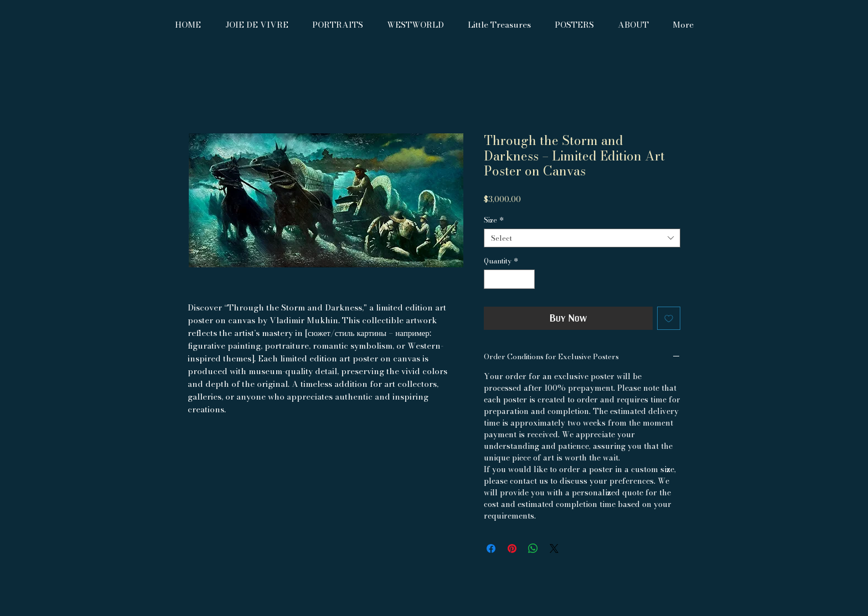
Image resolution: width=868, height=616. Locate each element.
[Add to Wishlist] (669, 318)
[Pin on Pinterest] (512, 548)
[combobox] (582, 238)
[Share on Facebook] (491, 548)
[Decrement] (492, 279)
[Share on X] (554, 548)
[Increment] (527, 279)
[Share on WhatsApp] (533, 548)
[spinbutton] (510, 279)
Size (494, 220)
